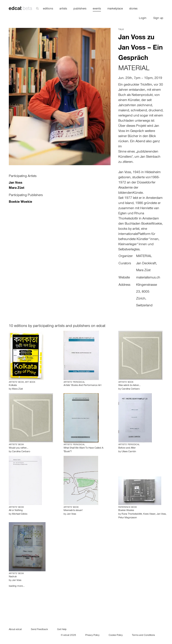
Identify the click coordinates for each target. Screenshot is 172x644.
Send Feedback (39, 630)
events (97, 9)
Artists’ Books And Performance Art (82, 385)
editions (48, 9)
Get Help (62, 630)
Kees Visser (149, 514)
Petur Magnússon (128, 518)
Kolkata (13, 385)
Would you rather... (19, 448)
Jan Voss (16, 183)
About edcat (15, 630)
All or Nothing (16, 511)
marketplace (115, 9)
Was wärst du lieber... (129, 385)
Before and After (127, 448)
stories (133, 9)
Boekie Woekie (21, 202)
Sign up (158, 18)
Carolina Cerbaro (131, 389)
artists (63, 9)
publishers (80, 9)
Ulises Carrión (129, 452)
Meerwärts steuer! (73, 511)
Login (143, 18)
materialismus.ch (148, 278)
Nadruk (13, 577)
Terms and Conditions (143, 635)
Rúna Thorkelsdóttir (132, 514)
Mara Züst (17, 188)
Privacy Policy (92, 635)
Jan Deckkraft (146, 264)
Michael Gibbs (20, 514)
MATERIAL (134, 69)
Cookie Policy (116, 635)
